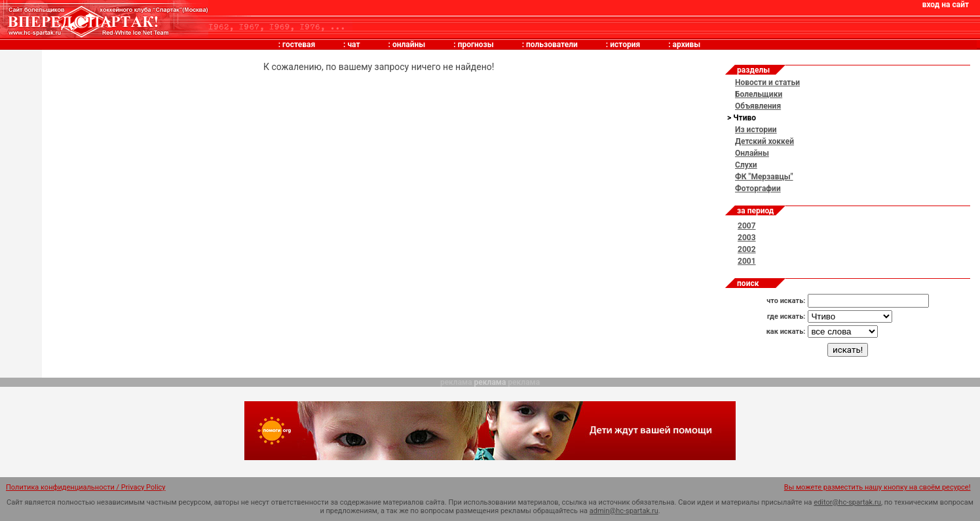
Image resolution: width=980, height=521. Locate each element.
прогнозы (476, 45)
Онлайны (752, 153)
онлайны (409, 45)
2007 (747, 226)
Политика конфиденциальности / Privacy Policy (86, 487)
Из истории (756, 130)
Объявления (758, 106)
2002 (747, 249)
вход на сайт (946, 5)
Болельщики (759, 94)
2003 (747, 238)
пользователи (552, 45)
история (625, 45)
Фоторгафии (758, 189)
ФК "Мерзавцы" (764, 177)
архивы (687, 45)
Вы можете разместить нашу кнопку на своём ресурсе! (877, 487)
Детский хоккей (764, 141)
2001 (747, 261)
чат (353, 45)
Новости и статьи (767, 82)
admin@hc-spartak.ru (624, 511)
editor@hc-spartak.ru (847, 502)
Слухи (746, 165)
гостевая (299, 45)
